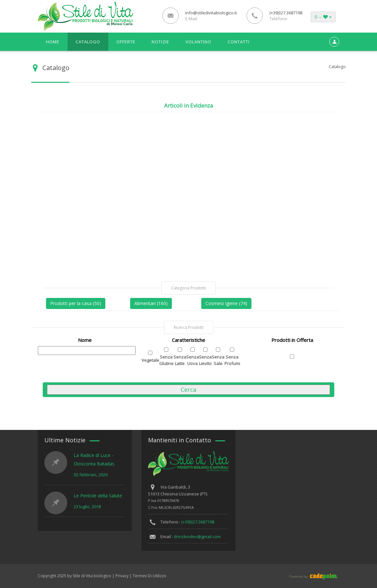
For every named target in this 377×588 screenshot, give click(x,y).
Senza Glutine (166, 360)
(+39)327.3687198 (198, 522)
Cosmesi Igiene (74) (226, 303)
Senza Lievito (205, 360)
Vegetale (150, 360)
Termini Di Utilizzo (150, 576)
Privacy (122, 576)
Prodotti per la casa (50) (76, 303)
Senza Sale (218, 360)
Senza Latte (180, 360)
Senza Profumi (232, 360)
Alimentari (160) (151, 303)
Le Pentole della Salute (98, 496)
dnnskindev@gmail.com (197, 537)
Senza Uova (193, 360)
